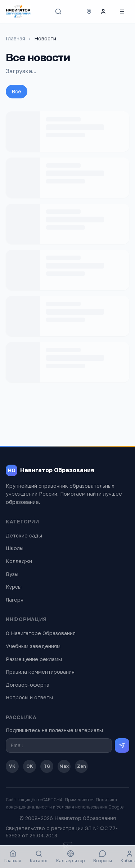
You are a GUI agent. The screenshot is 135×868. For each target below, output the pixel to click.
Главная (15, 38)
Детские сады (24, 535)
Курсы (14, 587)
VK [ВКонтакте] (12, 766)
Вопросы (103, 857)
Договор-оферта (28, 685)
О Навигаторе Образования (41, 633)
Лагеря (15, 600)
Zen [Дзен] (82, 766)
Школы (15, 548)
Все (17, 91)
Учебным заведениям (33, 646)
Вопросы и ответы (29, 697)
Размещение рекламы (34, 659)
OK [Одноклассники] (30, 766)
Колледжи (19, 561)
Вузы (12, 574)
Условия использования (82, 807)
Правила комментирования (40, 672)
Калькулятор (70, 857)
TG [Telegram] (47, 766)
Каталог (39, 857)
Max (64, 766)
